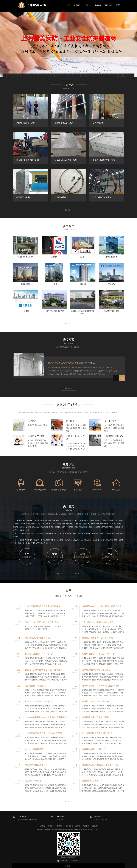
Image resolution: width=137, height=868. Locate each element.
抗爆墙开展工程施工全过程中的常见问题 (43, 731)
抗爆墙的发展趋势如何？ (36, 763)
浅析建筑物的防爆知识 (35, 683)
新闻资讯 (108, 5)
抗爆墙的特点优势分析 (92, 779)
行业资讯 (68, 594)
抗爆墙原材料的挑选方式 (93, 747)
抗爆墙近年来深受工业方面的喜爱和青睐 (101, 683)
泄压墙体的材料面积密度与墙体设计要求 (43, 668)
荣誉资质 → (79, 571)
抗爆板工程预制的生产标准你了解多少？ (43, 604)
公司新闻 (58, 594)
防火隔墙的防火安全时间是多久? (97, 731)
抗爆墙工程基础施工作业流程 (95, 699)
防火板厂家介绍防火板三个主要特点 (41, 620)
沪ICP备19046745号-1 (80, 829)
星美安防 (35, 7)
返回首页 (95, 825)
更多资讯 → (68, 799)
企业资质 (77, 825)
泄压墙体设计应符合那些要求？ (39, 652)
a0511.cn (98, 829)
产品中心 (88, 5)
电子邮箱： (98, 814)
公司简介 (77, 5)
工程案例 (98, 5)
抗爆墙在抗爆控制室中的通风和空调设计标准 (45, 715)
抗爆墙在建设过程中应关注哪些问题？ (100, 652)
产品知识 (79, 594)
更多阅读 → (68, 387)
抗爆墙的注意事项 (33, 779)
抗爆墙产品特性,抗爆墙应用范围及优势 (100, 763)
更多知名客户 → (68, 322)
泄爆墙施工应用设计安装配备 (38, 699)
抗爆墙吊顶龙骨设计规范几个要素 (98, 636)
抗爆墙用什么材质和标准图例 (95, 715)
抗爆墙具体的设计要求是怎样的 (97, 668)
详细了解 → (58, 571)
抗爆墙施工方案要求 (58, 362)
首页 (68, 5)
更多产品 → (68, 209)
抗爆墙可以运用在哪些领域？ (38, 636)
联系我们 (119, 5)
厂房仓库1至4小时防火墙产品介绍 (98, 620)
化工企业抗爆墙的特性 (35, 747)
